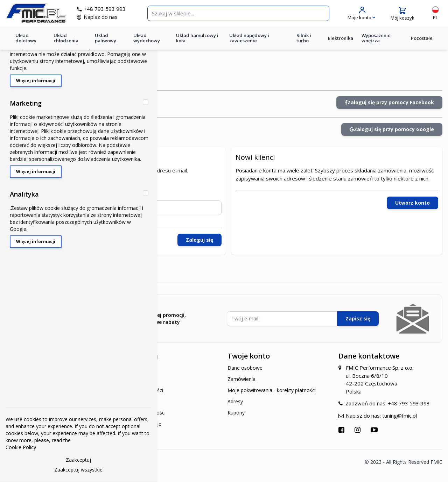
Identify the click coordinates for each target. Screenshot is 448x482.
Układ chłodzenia (66, 43)
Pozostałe (422, 43)
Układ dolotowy (26, 43)
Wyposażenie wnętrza (376, 43)
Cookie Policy (21, 447)
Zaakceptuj (78, 460)
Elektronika (341, 43)
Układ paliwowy (106, 43)
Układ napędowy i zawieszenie (249, 43)
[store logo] (44, 16)
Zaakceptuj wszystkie (78, 470)
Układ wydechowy (147, 43)
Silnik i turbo (304, 43)
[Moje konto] (361, 16)
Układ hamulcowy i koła (197, 43)
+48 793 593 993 (112, 12)
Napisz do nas (108, 20)
